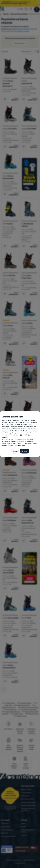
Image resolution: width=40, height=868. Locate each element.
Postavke (15, 451)
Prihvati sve (25, 451)
